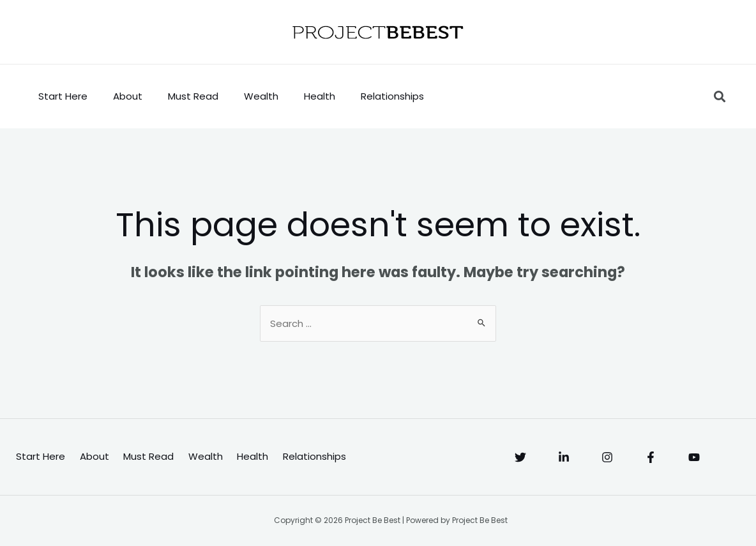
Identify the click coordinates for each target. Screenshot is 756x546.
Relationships (392, 96)
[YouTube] (694, 457)
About (128, 96)
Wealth (261, 96)
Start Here (63, 96)
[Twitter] (520, 457)
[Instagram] (607, 457)
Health (320, 96)
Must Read (193, 96)
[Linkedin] (564, 457)
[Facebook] (651, 457)
